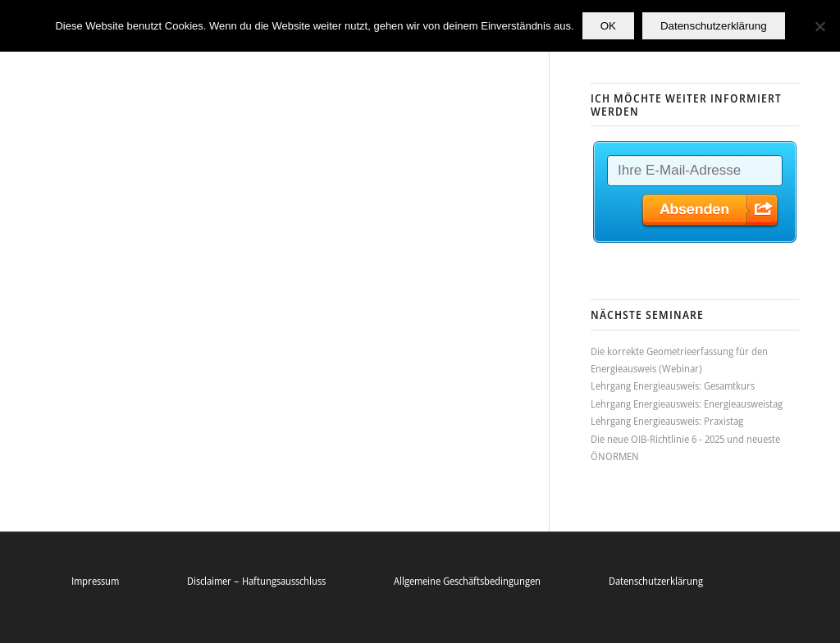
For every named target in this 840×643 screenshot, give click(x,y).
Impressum (95, 581)
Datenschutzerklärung (656, 581)
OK (608, 26)
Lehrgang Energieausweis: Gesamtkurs (673, 385)
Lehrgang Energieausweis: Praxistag (667, 421)
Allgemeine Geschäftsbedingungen (467, 581)
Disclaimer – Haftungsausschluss (256, 581)
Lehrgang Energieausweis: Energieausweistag (687, 404)
